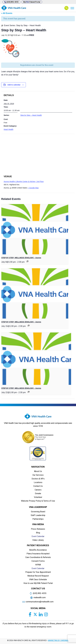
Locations (38, 482)
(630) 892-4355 (12, 2)
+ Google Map (33, 188)
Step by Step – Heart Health (31, 115)
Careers (38, 490)
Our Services (38, 475)
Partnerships (38, 519)
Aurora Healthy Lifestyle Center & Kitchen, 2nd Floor (24, 182)
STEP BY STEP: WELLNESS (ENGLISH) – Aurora (21, 258)
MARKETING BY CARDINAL (58, 640)
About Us (38, 471)
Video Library (38, 540)
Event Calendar (38, 536)
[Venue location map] (38, 151)
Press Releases (38, 529)
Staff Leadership (38, 515)
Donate (38, 493)
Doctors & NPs (38, 479)
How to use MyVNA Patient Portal (38, 583)
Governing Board (38, 512)
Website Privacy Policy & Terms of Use (38, 501)
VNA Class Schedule (38, 579)
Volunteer (38, 497)
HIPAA (38, 565)
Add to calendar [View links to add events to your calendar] (14, 85)
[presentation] (35, 229)
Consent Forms (38, 561)
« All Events (7, 13)
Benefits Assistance (38, 550)
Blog (38, 533)
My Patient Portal (32, 2)
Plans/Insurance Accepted (38, 554)
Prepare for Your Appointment (38, 572)
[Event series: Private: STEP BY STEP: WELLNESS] (27, 261)
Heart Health (9, 129)
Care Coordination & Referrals (38, 557)
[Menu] (72, 8)
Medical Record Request (38, 576)
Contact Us (38, 486)
